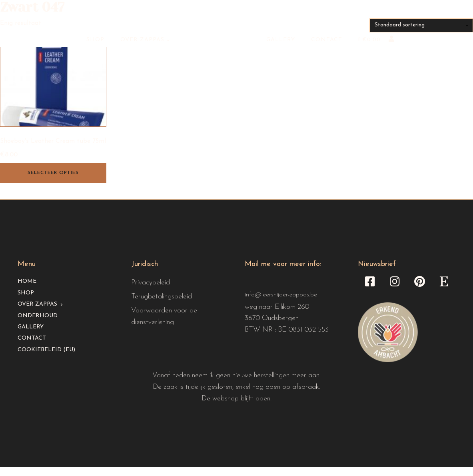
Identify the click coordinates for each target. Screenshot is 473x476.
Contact (327, 40)
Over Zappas (142, 40)
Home (27, 281)
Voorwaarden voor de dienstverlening (164, 316)
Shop (95, 40)
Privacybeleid (151, 283)
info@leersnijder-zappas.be (281, 295)
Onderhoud (38, 316)
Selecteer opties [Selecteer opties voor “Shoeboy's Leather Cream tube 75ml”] (53, 173)
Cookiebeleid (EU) (46, 350)
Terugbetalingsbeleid (162, 297)
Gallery (281, 40)
